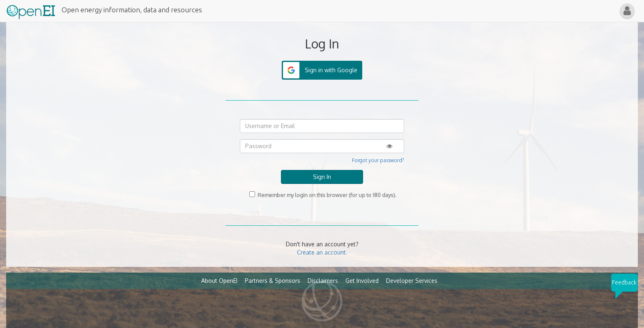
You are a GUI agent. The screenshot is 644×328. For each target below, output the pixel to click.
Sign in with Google (331, 70)
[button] (627, 11)
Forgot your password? (378, 160)
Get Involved (362, 281)
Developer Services (412, 281)
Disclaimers (323, 281)
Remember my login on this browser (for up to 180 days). (322, 195)
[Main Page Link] (31, 10)
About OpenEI (219, 281)
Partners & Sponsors (273, 281)
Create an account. (322, 252)
